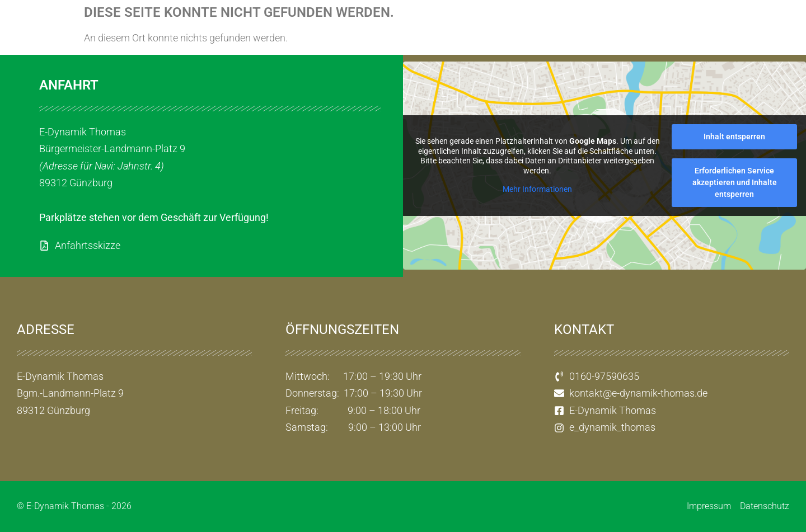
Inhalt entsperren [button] (734, 136)
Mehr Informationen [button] (537, 190)
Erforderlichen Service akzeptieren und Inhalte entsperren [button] (735, 182)
